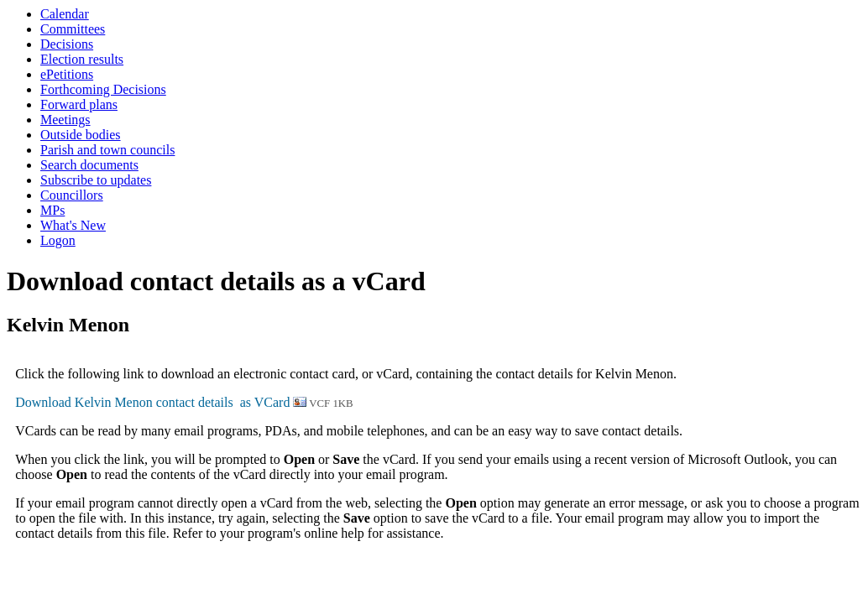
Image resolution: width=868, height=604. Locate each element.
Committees (73, 29)
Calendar (65, 14)
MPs (52, 210)
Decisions (67, 44)
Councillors (72, 195)
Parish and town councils (107, 150)
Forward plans (79, 104)
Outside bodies (81, 135)
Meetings (65, 120)
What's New (73, 225)
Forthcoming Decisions (103, 89)
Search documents (89, 165)
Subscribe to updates (96, 180)
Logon (58, 240)
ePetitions (67, 74)
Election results (82, 59)
